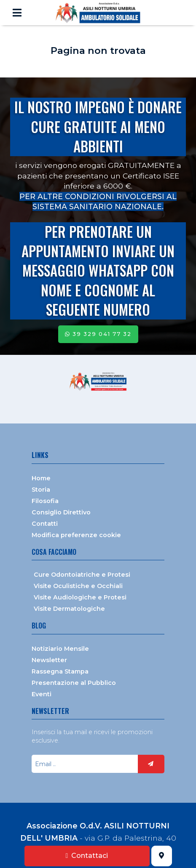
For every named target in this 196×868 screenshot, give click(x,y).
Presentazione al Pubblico (74, 683)
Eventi (42, 694)
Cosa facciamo (54, 552)
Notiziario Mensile (60, 649)
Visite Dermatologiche (69, 609)
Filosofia (45, 501)
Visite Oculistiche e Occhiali (78, 586)
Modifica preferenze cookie (76, 535)
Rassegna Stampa (60, 671)
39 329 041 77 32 (98, 334)
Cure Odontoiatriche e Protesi (82, 575)
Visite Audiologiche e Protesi (80, 597)
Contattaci (87, 856)
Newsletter (49, 660)
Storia (41, 490)
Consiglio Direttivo (61, 512)
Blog (39, 626)
